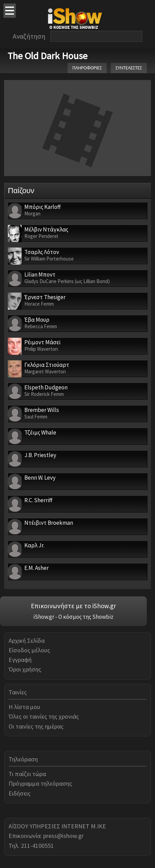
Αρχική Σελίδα (27, 640)
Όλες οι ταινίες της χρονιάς (44, 716)
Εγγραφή (20, 660)
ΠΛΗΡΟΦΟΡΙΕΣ (87, 68)
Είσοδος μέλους (29, 650)
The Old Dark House (47, 56)
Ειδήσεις (20, 793)
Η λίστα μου (24, 707)
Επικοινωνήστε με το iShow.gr (73, 606)
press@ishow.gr (63, 836)
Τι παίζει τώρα (27, 774)
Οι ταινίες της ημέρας (36, 726)
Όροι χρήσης (25, 669)
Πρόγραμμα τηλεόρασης (40, 783)
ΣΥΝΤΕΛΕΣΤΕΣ (129, 68)
